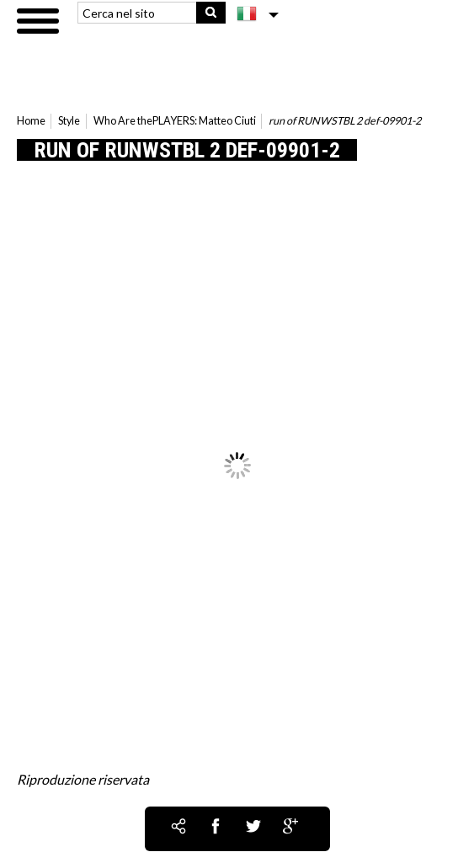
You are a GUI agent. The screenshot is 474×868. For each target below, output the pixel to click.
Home (31, 121)
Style (69, 121)
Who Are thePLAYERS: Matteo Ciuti (175, 121)
